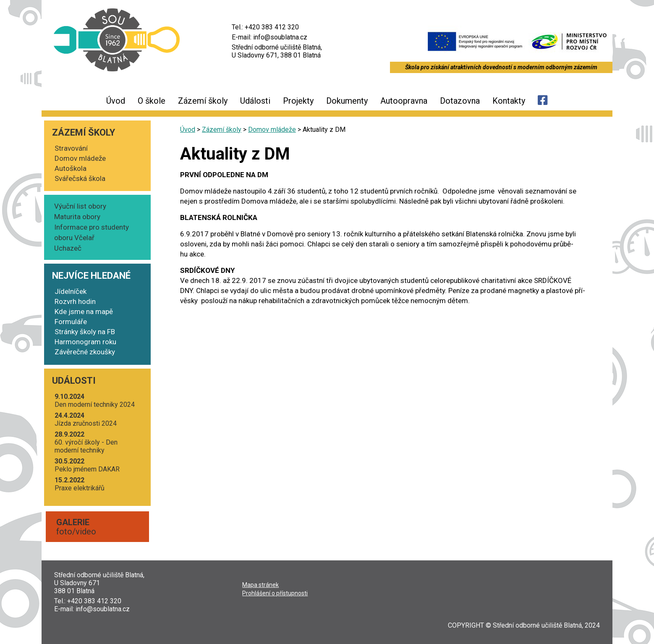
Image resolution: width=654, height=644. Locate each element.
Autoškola (71, 168)
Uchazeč (68, 248)
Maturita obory (77, 217)
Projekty (298, 101)
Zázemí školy (203, 101)
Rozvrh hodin (75, 301)
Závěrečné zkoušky (85, 352)
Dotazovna (460, 101)
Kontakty (509, 101)
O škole (152, 101)
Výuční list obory (80, 206)
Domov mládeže (80, 158)
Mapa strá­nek (260, 585)
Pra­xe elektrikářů (80, 484)
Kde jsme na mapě (84, 312)
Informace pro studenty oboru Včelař (92, 232)
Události (255, 101)
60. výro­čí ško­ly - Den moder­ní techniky (86, 442)
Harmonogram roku (85, 342)
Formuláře (71, 322)
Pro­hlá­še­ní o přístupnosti (275, 593)
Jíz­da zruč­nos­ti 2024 (86, 419)
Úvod (116, 101)
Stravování (71, 148)
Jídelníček (71, 291)
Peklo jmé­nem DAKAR (87, 465)
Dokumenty (347, 101)
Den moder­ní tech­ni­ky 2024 (95, 401)
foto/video (76, 527)
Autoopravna (404, 101)
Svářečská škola (80, 178)
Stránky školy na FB (85, 332)
